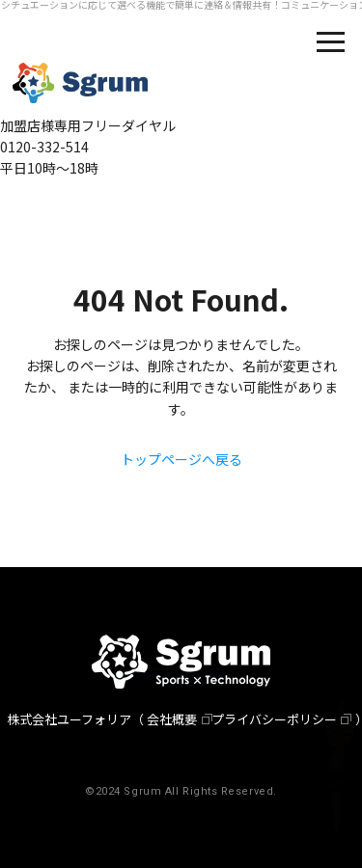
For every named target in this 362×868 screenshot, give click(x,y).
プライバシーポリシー (274, 719)
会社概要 (172, 719)
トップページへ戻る (181, 459)
